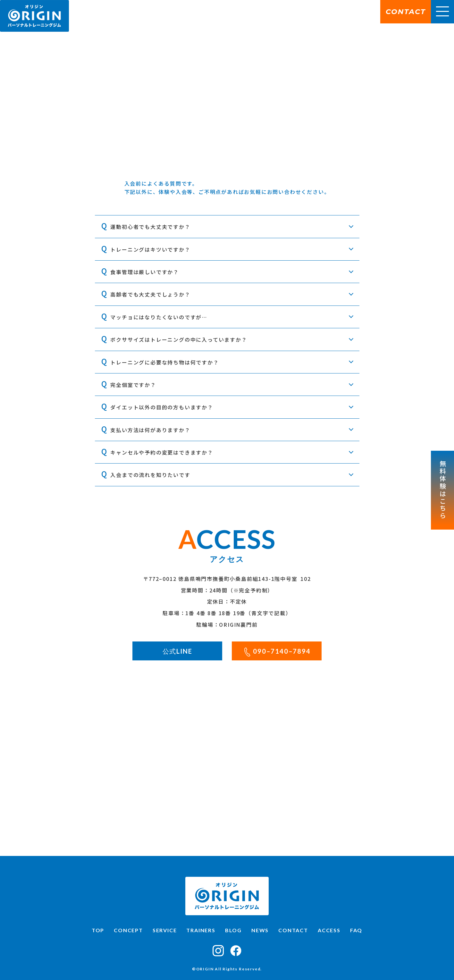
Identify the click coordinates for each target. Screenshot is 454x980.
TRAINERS (201, 930)
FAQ (356, 930)
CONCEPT (128, 930)
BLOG (233, 930)
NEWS (260, 930)
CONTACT (293, 930)
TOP (98, 930)
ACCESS (329, 930)
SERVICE (165, 930)
